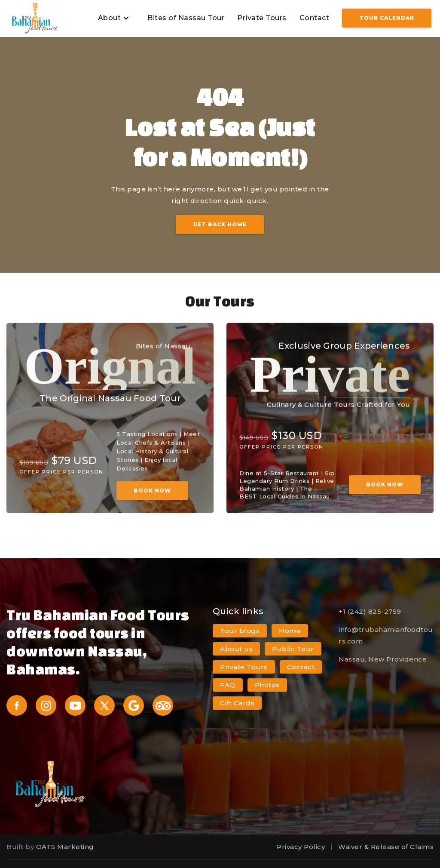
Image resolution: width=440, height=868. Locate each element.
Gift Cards (237, 703)
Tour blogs (240, 631)
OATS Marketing (65, 847)
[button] (113, 18)
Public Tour (293, 649)
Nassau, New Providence (383, 659)
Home (290, 631)
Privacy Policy (301, 847)
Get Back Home (220, 224)
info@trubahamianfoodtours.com (386, 635)
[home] (34, 18)
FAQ (228, 685)
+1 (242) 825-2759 (370, 611)
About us (236, 649)
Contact (315, 18)
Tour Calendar (387, 18)
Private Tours (262, 18)
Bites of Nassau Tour (186, 18)
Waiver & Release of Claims (386, 847)
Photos (267, 685)
